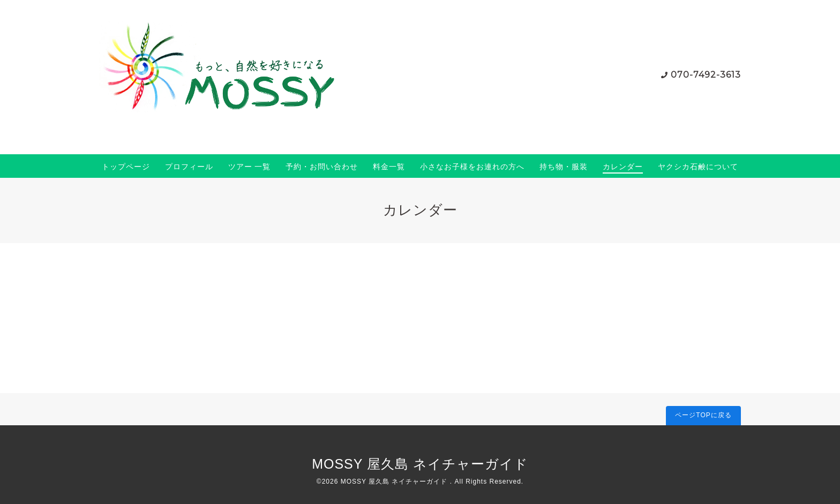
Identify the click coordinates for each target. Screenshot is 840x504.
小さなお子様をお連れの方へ (472, 167)
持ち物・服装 (564, 167)
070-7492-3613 (706, 75)
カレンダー (623, 167)
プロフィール (189, 167)
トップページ (126, 167)
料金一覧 (389, 167)
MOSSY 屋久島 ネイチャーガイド (420, 464)
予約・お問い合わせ (322, 167)
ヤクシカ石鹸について (698, 167)
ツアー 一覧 (250, 167)
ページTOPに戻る (703, 415)
